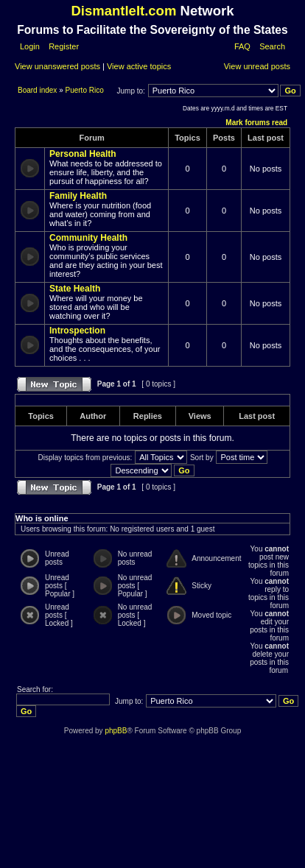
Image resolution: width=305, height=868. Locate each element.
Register (63, 46)
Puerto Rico (85, 90)
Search (272, 46)
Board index (38, 90)
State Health (75, 289)
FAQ (242, 46)
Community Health (88, 238)
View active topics (139, 66)
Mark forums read (256, 123)
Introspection (77, 331)
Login (30, 46)
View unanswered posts (57, 66)
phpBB (116, 731)
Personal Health (83, 154)
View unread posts (257, 66)
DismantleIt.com (123, 11)
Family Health (78, 196)
